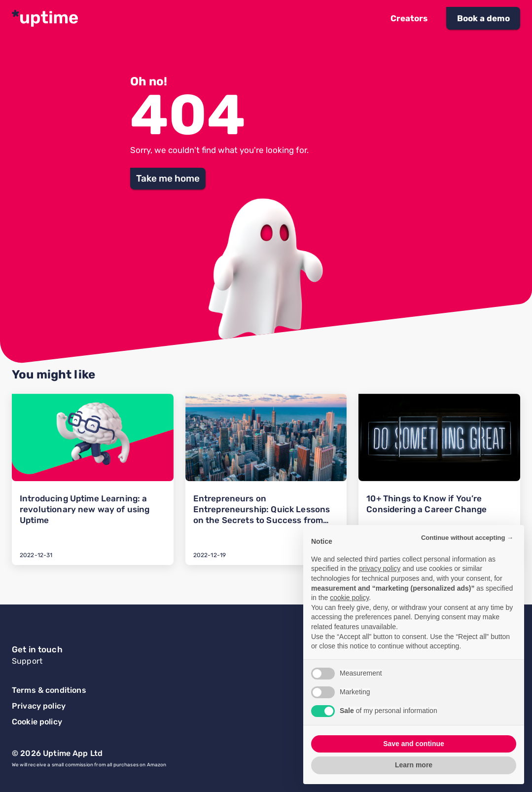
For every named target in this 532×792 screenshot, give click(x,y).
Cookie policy (37, 722)
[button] (409, 18)
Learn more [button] (414, 765)
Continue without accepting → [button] (467, 538)
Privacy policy (39, 706)
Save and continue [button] (414, 744)
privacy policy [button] (380, 568)
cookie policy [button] (349, 598)
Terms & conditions (49, 690)
